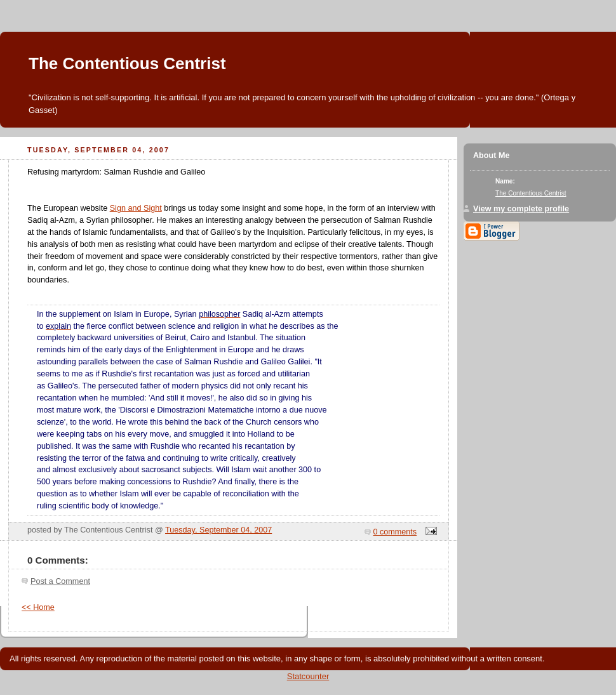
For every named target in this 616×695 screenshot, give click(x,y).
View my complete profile (521, 209)
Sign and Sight (136, 208)
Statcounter (308, 676)
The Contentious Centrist (127, 63)
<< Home (38, 607)
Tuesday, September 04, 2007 (218, 530)
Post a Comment (60, 581)
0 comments (395, 532)
